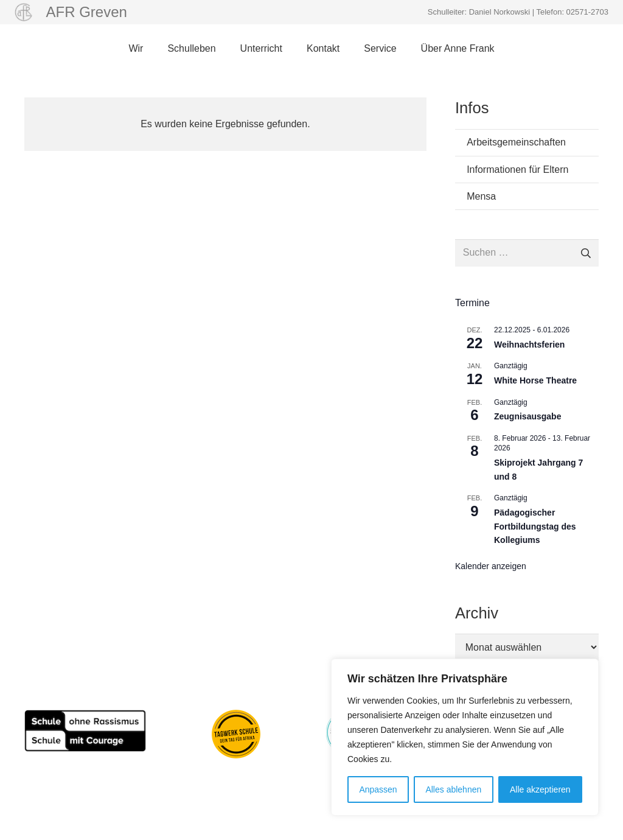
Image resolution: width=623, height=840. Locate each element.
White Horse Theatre (535, 380)
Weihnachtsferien (529, 345)
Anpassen (378, 789)
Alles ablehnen (453, 789)
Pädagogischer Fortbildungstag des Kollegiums (535, 526)
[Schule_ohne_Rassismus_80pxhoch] (85, 730)
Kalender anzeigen (491, 566)
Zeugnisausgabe (527, 416)
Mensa (481, 196)
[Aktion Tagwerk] (236, 734)
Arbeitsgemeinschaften (516, 142)
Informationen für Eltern (517, 170)
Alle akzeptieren (540, 789)
